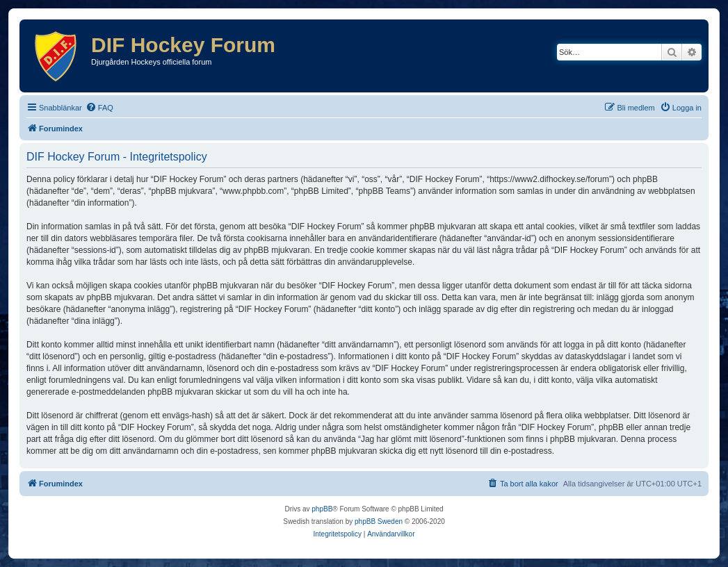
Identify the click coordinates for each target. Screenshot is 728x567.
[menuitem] (99, 108)
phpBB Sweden (379, 521)
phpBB (322, 509)
